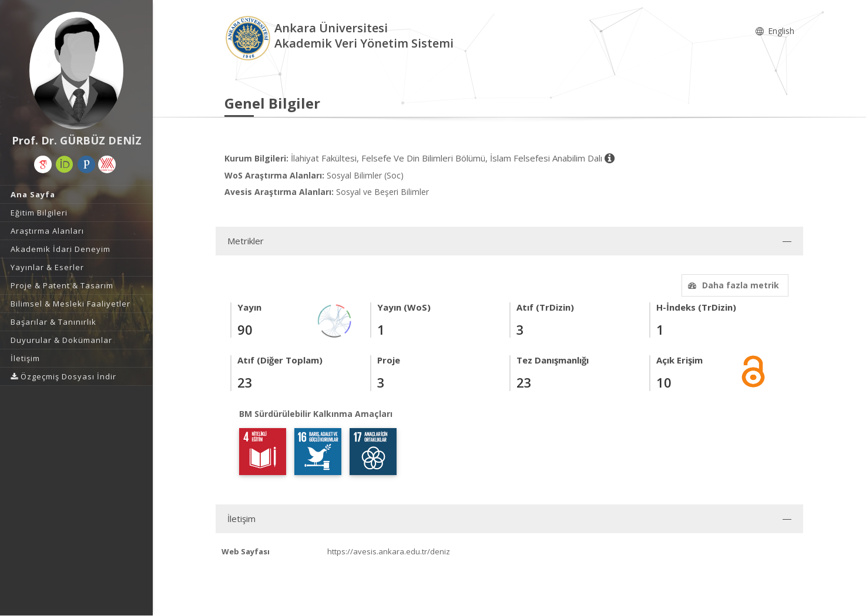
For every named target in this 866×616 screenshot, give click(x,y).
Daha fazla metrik (732, 285)
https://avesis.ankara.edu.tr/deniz (389, 551)
